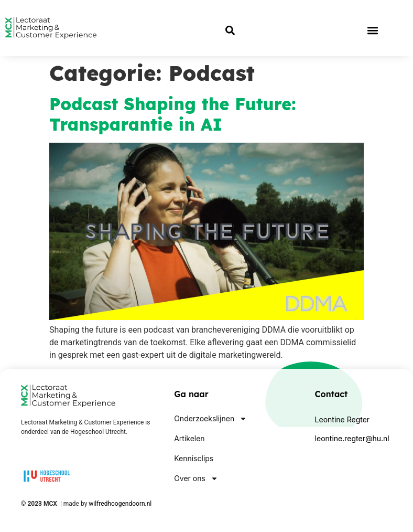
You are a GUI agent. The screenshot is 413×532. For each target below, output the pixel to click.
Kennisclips (194, 458)
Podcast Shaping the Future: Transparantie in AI (173, 114)
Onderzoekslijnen (210, 419)
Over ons (196, 478)
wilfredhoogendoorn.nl (120, 504)
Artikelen (189, 438)
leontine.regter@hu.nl (352, 438)
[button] (372, 30)
